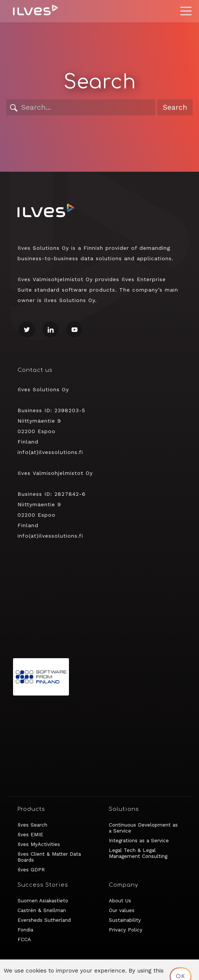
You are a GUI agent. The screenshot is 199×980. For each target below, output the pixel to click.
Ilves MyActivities (39, 844)
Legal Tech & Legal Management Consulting (138, 853)
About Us (120, 900)
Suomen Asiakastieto (43, 900)
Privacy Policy (126, 930)
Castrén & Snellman (42, 910)
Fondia (25, 930)
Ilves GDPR (31, 869)
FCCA (24, 939)
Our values (122, 910)
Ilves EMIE (30, 834)
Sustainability (125, 920)
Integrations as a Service (139, 840)
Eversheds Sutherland (44, 920)
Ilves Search (32, 825)
